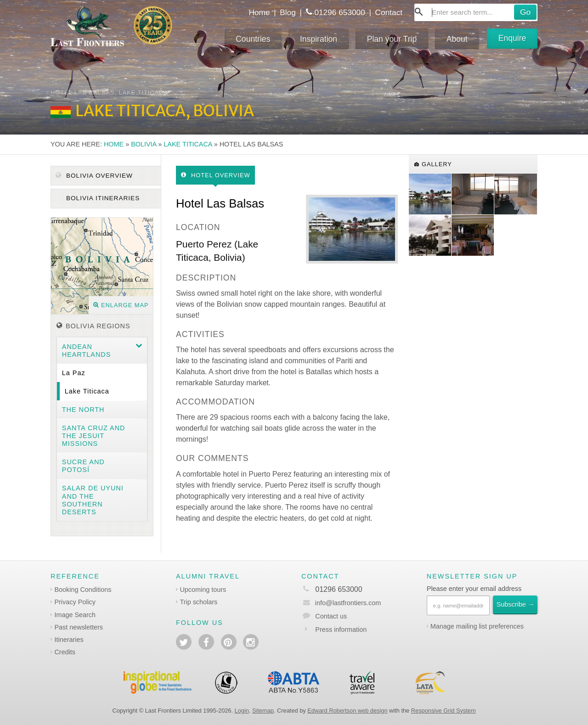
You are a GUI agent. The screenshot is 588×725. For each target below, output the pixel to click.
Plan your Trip (392, 39)
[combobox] (476, 12)
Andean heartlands (87, 351)
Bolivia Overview (94, 176)
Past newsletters (79, 627)
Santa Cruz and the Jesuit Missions (94, 436)
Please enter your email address (474, 589)
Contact (389, 12)
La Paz (74, 373)
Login (242, 711)
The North (83, 410)
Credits (65, 652)
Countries (253, 39)
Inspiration (319, 39)
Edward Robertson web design (347, 711)
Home (259, 12)
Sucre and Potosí (83, 466)
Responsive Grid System (444, 711)
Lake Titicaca (188, 144)
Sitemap (263, 711)
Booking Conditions (83, 590)
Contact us (331, 616)
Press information (341, 629)
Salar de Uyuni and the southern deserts (93, 500)
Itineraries (69, 640)
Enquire (512, 38)
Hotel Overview (216, 175)
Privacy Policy (75, 602)
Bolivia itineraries (102, 198)
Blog (288, 12)
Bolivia (144, 144)
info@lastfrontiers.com (341, 603)
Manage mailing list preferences (477, 626)
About (457, 39)
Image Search (75, 615)
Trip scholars (198, 602)
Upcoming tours (203, 590)
